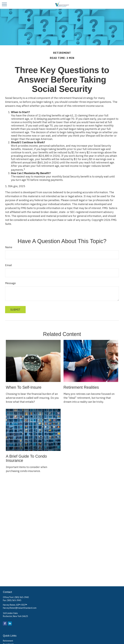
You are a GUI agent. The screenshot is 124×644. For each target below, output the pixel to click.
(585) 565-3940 (22, 597)
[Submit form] (15, 310)
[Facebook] (5, 623)
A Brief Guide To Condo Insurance (26, 458)
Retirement (8, 641)
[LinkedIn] (10, 623)
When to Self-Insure (24, 387)
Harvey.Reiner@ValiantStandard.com (20, 608)
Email (8, 265)
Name (9, 247)
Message (10, 283)
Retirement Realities (81, 387)
